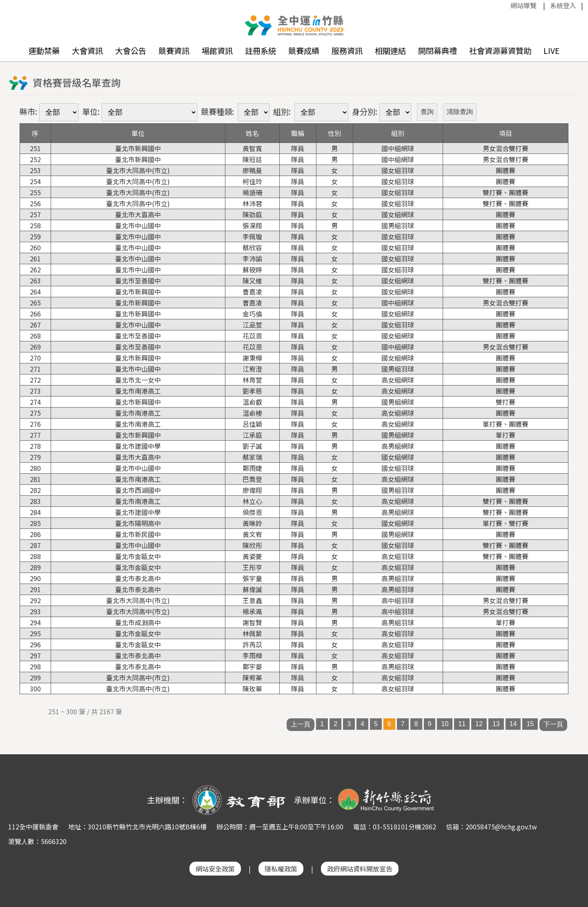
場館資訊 (217, 51)
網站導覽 (523, 5)
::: (506, 5)
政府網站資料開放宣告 (360, 869)
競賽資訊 (174, 51)
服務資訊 (347, 51)
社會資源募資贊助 (500, 51)
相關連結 (390, 51)
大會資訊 (87, 51)
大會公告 (131, 51)
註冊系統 (261, 51)
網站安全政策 (215, 869)
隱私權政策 (281, 869)
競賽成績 (304, 51)
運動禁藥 (44, 51)
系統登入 (563, 5)
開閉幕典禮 (438, 51)
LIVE (551, 51)
